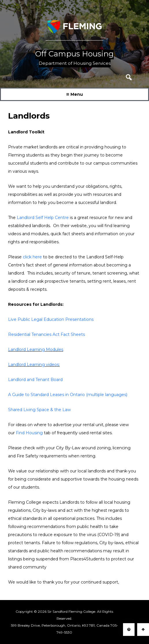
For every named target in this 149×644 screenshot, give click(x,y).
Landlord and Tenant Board (35, 380)
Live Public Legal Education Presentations (51, 319)
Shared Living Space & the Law (39, 410)
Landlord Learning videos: (34, 365)
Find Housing (29, 433)
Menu (75, 94)
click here (32, 257)
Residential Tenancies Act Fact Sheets (46, 334)
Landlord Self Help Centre (43, 218)
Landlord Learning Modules (36, 349)
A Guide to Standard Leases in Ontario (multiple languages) (68, 395)
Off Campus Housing (74, 54)
